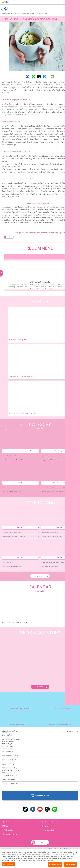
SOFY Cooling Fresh (8, 744)
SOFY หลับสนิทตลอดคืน (9, 742)
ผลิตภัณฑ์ (69, 9)
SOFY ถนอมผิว (7, 751)
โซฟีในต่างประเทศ (11, 834)
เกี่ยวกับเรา (20, 849)
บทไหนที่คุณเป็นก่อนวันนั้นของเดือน (12, 456)
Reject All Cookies (70, 864)
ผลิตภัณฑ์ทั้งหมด (71, 731)
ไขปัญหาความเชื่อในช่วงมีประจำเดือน (52, 460)
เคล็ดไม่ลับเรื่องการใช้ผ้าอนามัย (50, 567)
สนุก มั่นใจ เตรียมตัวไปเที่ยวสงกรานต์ (13, 492)
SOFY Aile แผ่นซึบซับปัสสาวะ (11, 784)
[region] (40, 859)
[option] (40, 272)
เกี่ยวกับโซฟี (9, 830)
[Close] (77, 852)
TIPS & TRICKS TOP (40, 576)
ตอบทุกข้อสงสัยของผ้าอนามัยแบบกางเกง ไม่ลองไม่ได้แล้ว (57, 488)
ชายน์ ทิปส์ (48, 826)
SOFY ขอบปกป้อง (7, 749)
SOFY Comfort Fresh (9, 768)
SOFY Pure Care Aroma (9, 771)
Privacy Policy (8, 858)
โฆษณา (8, 826)
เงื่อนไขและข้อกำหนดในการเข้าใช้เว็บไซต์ (60, 849)
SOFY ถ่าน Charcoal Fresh (10, 739)
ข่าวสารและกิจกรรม (51, 822)
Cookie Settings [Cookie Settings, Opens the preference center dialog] (8, 864)
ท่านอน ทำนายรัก (8, 488)
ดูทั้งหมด (40, 687)
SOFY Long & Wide (8, 773)
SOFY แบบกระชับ (7, 746)
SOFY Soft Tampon (8, 760)
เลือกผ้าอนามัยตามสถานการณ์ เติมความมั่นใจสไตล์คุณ (56, 492)
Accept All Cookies (55, 864)
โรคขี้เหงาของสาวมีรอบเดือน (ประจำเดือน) (14, 460)
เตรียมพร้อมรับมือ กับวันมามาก (50, 456)
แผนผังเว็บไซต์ (49, 830)
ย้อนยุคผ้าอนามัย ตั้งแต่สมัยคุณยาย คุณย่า (53, 563)
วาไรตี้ (8, 237)
